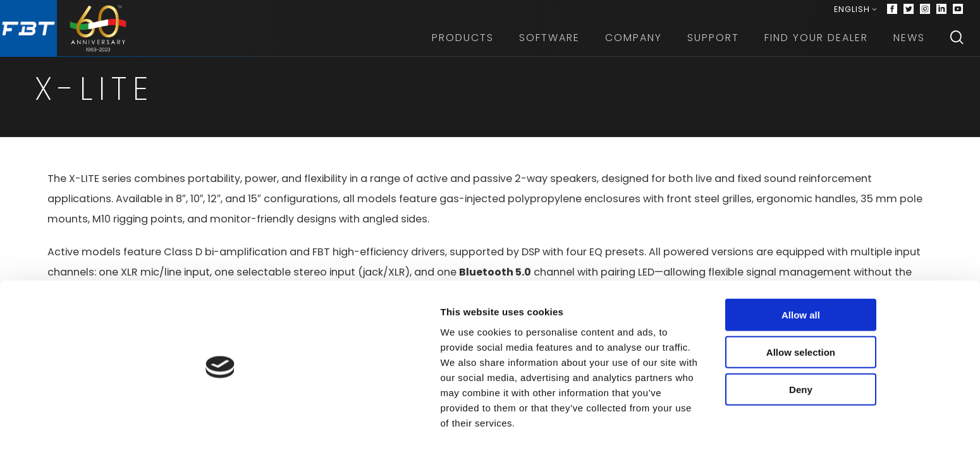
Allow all (875, 344)
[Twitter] (913, 13)
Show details (664, 430)
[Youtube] (962, 13)
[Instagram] (929, 13)
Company (638, 44)
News (914, 44)
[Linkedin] (946, 13)
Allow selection (874, 381)
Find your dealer (821, 44)
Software (554, 44)
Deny (875, 419)
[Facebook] (897, 13)
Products (467, 44)
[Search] (961, 44)
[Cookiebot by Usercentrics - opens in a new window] (82, 430)
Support (718, 44)
